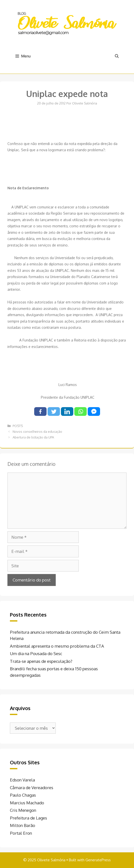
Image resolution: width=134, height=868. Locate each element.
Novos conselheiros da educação (37, 432)
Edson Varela (22, 780)
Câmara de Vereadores (32, 788)
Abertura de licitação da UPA (33, 437)
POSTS (18, 426)
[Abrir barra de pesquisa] (117, 56)
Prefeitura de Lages (28, 818)
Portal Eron (21, 833)
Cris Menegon (23, 810)
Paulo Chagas (23, 795)
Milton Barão (23, 825)
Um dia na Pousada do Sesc (36, 653)
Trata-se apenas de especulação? (41, 661)
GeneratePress (98, 860)
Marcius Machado (27, 803)
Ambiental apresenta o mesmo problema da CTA (57, 646)
